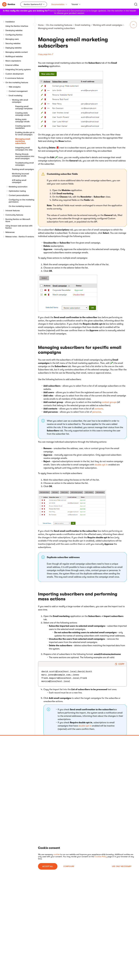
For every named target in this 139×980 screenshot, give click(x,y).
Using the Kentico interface (17, 26)
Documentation (59, 4)
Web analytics (15, 87)
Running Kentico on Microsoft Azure (18, 220)
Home (41, 25)
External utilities (12, 65)
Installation (10, 22)
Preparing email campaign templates (24, 107)
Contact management (18, 91)
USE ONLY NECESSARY (122, 866)
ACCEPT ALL (48, 866)
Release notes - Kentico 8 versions (20, 237)
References (10, 232)
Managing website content (17, 52)
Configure (69, 866)
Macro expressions (13, 61)
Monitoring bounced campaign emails (20, 175)
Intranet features (13, 211)
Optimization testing (17, 191)
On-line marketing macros (20, 206)
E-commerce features (15, 78)
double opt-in (101, 465)
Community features (14, 215)
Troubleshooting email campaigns (24, 164)
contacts (99, 409)
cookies (57, 854)
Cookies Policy (101, 857)
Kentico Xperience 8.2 (33, 4)
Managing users (12, 39)
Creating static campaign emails (22, 114)
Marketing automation (18, 187)
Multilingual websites (14, 56)
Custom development (15, 74)
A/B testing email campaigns (19, 181)
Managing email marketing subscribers (23, 141)
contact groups (109, 402)
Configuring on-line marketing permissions (21, 201)
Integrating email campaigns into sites (24, 149)
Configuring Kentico (14, 35)
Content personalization (19, 195)
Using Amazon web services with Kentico (19, 227)
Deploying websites (14, 48)
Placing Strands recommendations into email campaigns (25, 156)
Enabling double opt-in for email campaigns (25, 133)
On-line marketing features (17, 82)
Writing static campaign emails (22, 120)
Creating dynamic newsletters (23, 127)
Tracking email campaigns (23, 169)
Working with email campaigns (20, 101)
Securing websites (13, 43)
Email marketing (15, 95)
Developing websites (14, 30)
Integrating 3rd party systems (18, 69)
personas (97, 412)
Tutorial (76, 4)
